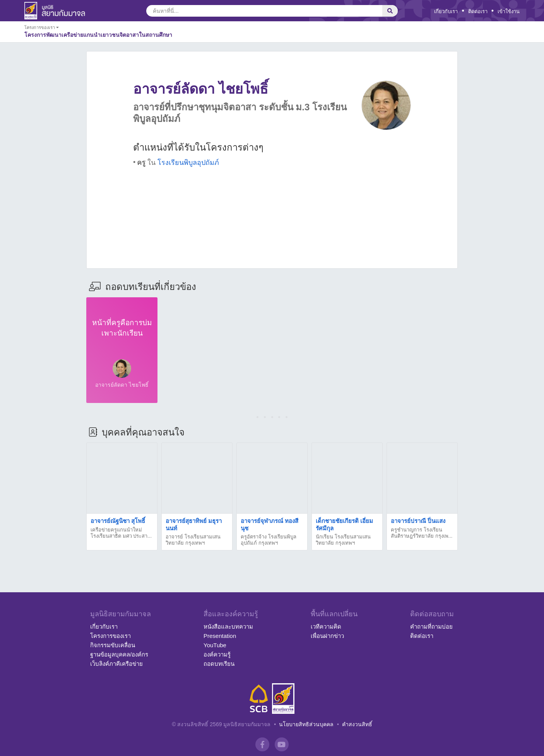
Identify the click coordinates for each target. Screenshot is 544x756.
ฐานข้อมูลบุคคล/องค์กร (119, 654)
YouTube (215, 645)
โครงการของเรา (110, 636)
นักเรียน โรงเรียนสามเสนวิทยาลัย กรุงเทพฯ (343, 540)
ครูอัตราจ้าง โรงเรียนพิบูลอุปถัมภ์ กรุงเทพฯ (269, 540)
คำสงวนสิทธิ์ (357, 724)
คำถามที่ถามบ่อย (431, 627)
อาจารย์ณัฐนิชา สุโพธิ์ (118, 521)
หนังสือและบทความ (228, 627)
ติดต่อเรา (478, 11)
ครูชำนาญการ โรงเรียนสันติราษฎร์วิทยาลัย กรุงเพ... (422, 533)
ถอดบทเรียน (219, 664)
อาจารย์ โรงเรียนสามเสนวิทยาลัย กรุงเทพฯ (193, 540)
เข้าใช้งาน (509, 11)
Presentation (220, 636)
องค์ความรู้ (217, 654)
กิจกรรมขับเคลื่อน (113, 645)
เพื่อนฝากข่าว (327, 636)
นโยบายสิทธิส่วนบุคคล (306, 724)
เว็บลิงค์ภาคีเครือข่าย (116, 664)
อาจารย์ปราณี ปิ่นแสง (418, 521)
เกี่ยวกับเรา (446, 11)
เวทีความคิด (326, 627)
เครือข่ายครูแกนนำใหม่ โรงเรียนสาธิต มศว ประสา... (121, 533)
